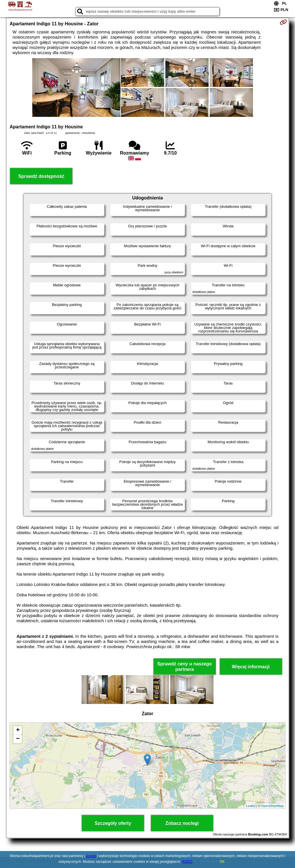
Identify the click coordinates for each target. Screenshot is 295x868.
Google (91, 856)
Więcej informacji (251, 667)
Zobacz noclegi (182, 823)
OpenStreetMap (273, 806)
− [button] (18, 739)
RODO (187, 862)
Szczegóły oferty (113, 823)
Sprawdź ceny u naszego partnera (185, 667)
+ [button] (18, 730)
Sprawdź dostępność (41, 176)
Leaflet (251, 806)
